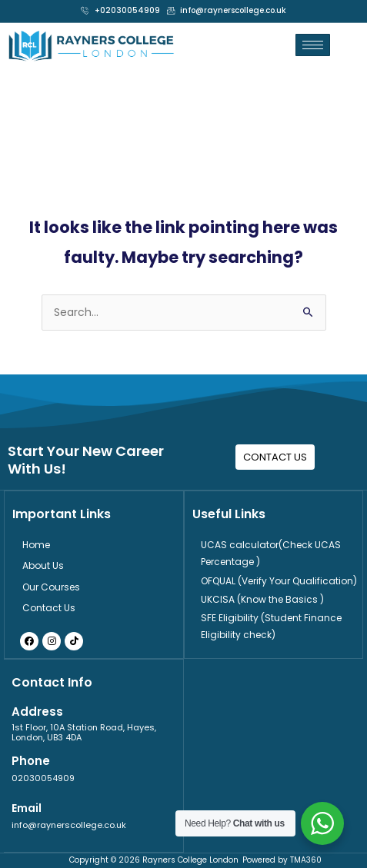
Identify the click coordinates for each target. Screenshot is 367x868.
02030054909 (43, 778)
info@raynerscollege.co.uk (69, 825)
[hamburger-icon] (313, 45)
